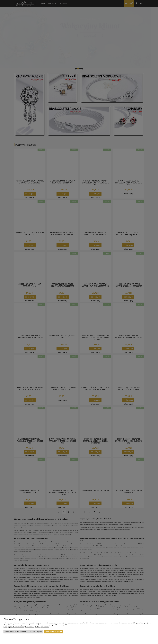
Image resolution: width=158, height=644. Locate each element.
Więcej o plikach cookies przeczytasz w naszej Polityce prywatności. (26, 627)
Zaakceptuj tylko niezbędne (16, 631)
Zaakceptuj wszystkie (53, 631)
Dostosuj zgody (36, 631)
